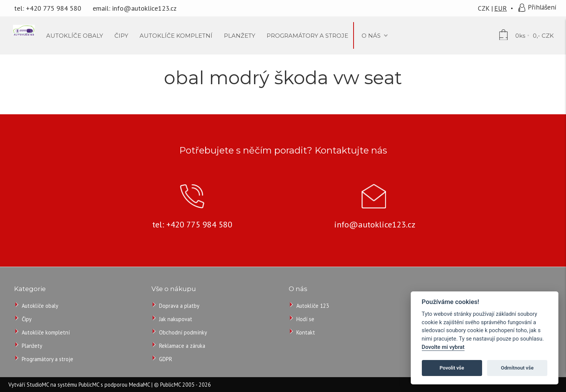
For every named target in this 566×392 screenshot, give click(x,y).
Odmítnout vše (517, 368)
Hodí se (305, 319)
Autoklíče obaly (40, 306)
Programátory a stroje (47, 359)
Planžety (32, 346)
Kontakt (306, 332)
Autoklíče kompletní (46, 332)
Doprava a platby (179, 306)
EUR (501, 8)
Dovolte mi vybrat (443, 347)
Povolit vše (452, 368)
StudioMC (38, 385)
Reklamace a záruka (182, 346)
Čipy (27, 319)
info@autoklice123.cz (144, 8)
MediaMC (139, 385)
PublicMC (89, 385)
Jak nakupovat (176, 319)
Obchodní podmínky (183, 332)
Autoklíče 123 (313, 306)
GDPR (166, 359)
